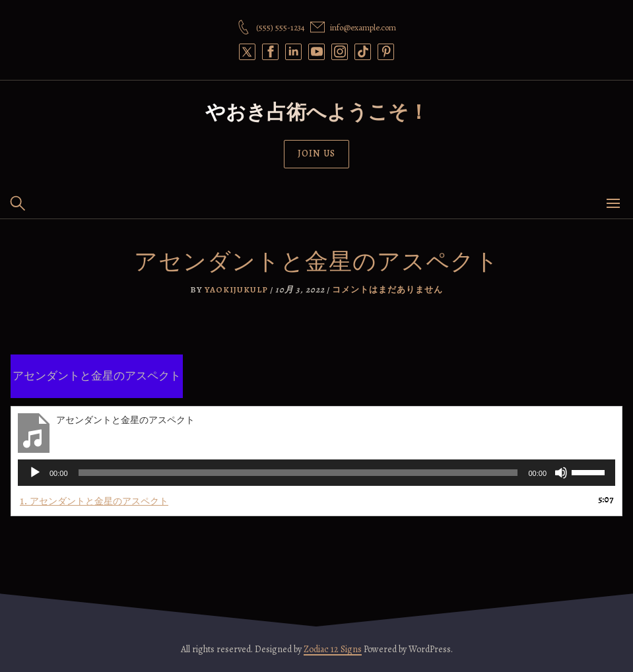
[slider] (298, 473)
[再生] (35, 473)
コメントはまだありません (387, 289)
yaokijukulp (236, 289)
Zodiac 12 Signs (333, 649)
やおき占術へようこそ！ (317, 112)
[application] (316, 473)
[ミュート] (561, 473)
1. (94, 501)
